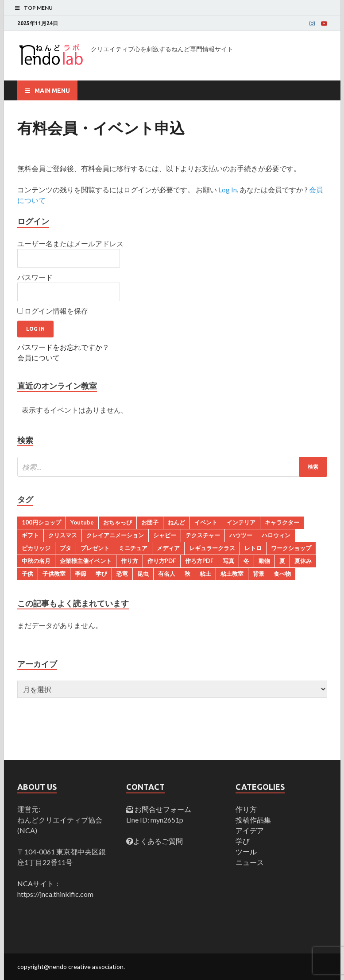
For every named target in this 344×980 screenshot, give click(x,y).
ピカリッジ (36, 548)
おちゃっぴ (118, 522)
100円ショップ (41, 522)
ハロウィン (276, 535)
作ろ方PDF (199, 561)
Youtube (82, 522)
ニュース (250, 862)
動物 (264, 561)
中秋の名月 (36, 561)
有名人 (167, 574)
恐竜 (122, 574)
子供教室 (54, 574)
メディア (168, 548)
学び (101, 574)
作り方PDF (162, 561)
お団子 (150, 522)
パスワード (35, 277)
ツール (246, 852)
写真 (228, 561)
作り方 (129, 561)
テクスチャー (203, 535)
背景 (259, 574)
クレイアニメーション (115, 535)
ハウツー (241, 535)
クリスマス (63, 535)
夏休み (303, 561)
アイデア (250, 830)
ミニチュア (133, 548)
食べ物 (282, 574)
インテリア (241, 522)
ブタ (66, 548)
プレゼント (95, 548)
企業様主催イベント (86, 561)
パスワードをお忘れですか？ (63, 347)
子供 (27, 574)
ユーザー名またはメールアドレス (70, 243)
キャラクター (282, 522)
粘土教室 (232, 574)
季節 (81, 574)
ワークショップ (291, 548)
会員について (39, 358)
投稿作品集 (253, 820)
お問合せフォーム (162, 809)
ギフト (30, 535)
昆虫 (143, 574)
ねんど (176, 522)
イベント (206, 522)
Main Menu (52, 91)
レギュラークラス (212, 548)
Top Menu (38, 8)
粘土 (205, 574)
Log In (228, 189)
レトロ (253, 548)
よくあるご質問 (158, 841)
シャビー (165, 535)
